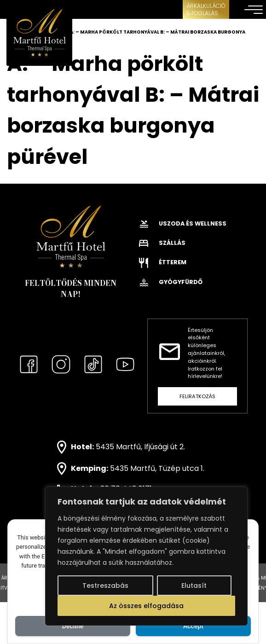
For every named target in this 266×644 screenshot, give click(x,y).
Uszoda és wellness (183, 223)
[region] (146, 556)
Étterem (163, 262)
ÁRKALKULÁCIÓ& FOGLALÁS (206, 9)
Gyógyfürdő (171, 282)
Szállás (162, 243)
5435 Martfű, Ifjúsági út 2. (140, 447)
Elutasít (194, 586)
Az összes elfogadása (146, 606)
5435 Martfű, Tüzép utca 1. (157, 468)
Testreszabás (105, 586)
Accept (193, 626)
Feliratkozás (197, 396)
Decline (73, 626)
